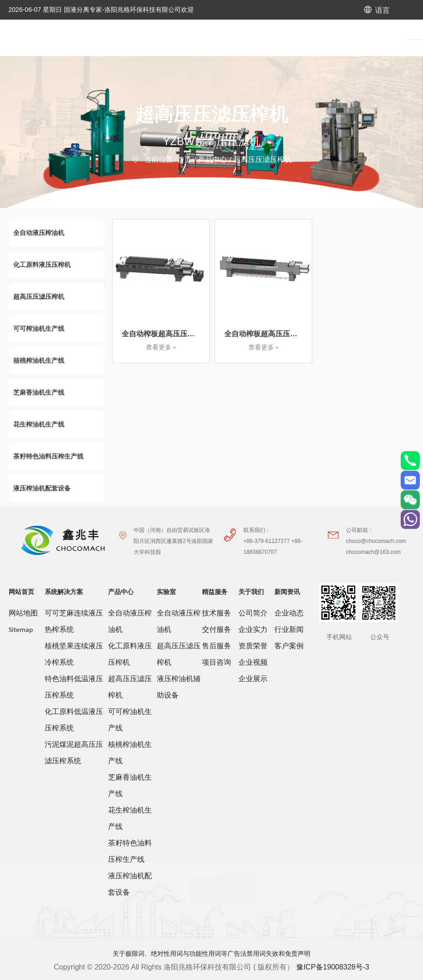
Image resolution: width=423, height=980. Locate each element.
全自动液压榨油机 (130, 622)
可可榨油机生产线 (130, 720)
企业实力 (253, 630)
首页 (184, 160)
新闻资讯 (287, 592)
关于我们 (251, 592)
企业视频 (253, 663)
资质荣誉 (253, 646)
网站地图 (23, 614)
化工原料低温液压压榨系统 (74, 720)
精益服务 (215, 592)
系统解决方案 (64, 592)
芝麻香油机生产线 (130, 786)
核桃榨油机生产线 (130, 753)
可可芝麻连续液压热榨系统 (74, 622)
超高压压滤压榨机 (263, 160)
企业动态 (289, 614)
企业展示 (253, 679)
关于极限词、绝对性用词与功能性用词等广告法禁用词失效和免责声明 (211, 954)
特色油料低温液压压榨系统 (74, 688)
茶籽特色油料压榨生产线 (130, 852)
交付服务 (217, 630)
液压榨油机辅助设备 (179, 688)
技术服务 (217, 614)
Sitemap (21, 630)
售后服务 (217, 646)
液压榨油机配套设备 (130, 885)
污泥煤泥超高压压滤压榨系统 (74, 753)
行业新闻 (289, 630)
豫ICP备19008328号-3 (333, 967)
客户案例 (289, 646)
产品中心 (212, 160)
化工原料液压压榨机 (130, 655)
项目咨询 (217, 663)
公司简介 (253, 614)
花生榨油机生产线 (130, 819)
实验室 (166, 592)
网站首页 (21, 592)
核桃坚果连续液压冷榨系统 (74, 655)
